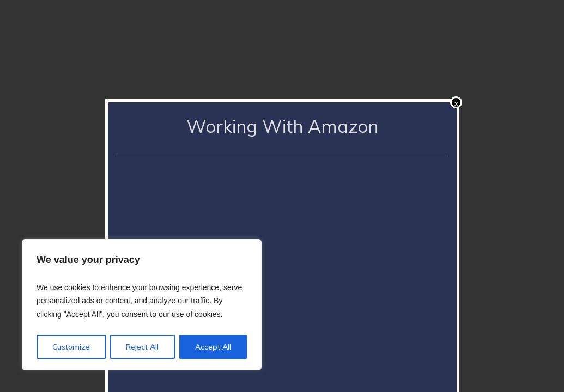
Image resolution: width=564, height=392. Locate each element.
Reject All (142, 347)
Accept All (213, 347)
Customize (71, 347)
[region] (142, 305)
